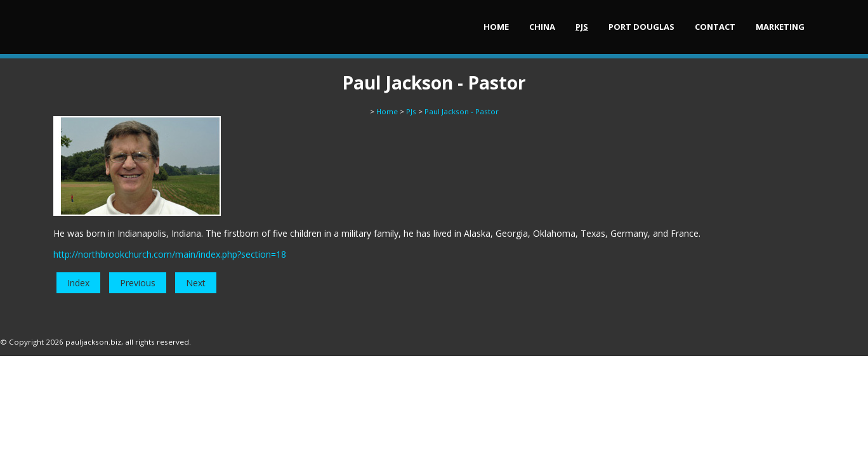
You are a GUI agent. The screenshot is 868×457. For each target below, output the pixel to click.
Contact (715, 27)
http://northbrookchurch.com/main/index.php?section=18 (170, 254)
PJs (582, 27)
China (542, 27)
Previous (138, 283)
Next (196, 283)
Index (78, 283)
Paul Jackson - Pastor (462, 111)
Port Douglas (641, 27)
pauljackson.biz (93, 342)
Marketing (780, 27)
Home (496, 27)
